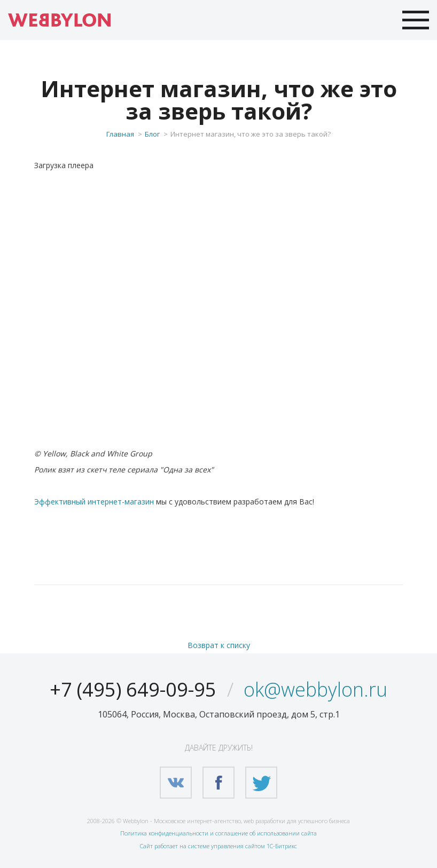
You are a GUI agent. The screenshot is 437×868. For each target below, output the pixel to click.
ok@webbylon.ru (315, 689)
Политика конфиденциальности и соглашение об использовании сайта (219, 833)
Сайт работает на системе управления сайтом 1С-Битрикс (219, 846)
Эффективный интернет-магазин (94, 502)
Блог (152, 134)
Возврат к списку (219, 645)
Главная (120, 134)
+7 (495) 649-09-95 (133, 689)
